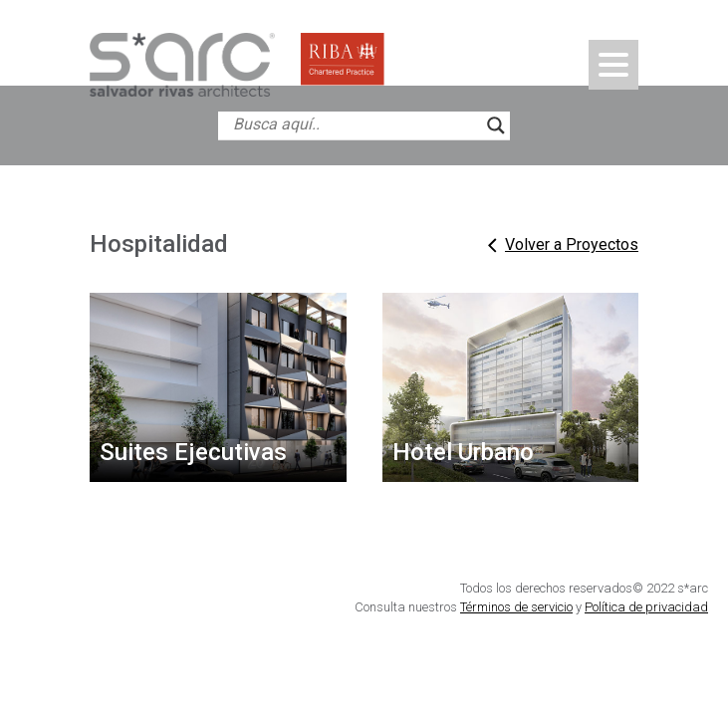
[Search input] (355, 125)
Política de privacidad (646, 607)
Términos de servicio (516, 607)
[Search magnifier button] (496, 125)
